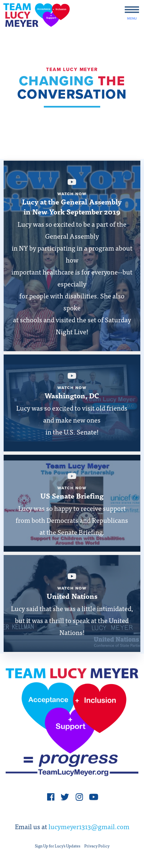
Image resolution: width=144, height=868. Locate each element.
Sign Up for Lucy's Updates (58, 846)
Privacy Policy (97, 846)
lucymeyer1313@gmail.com (89, 826)
